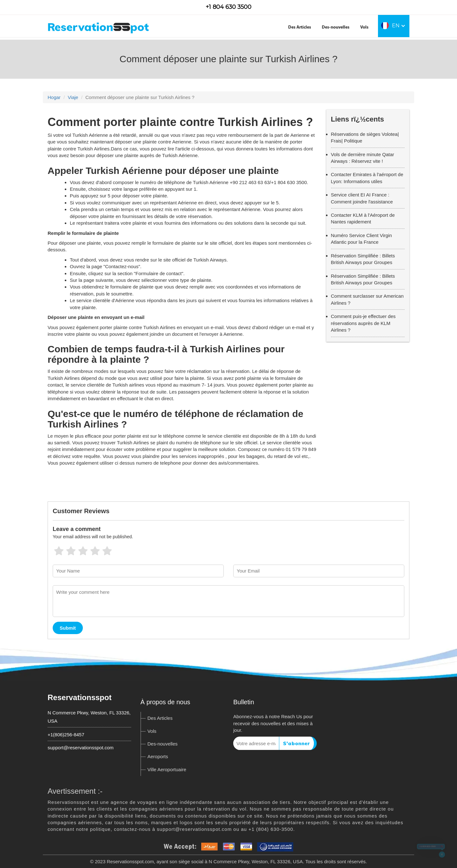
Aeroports (158, 756)
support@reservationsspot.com (81, 748)
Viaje (73, 97)
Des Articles (300, 27)
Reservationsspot (79, 697)
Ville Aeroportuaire (167, 769)
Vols (364, 27)
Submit (68, 628)
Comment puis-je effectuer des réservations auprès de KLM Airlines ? (363, 323)
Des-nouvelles (336, 27)
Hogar (54, 97)
